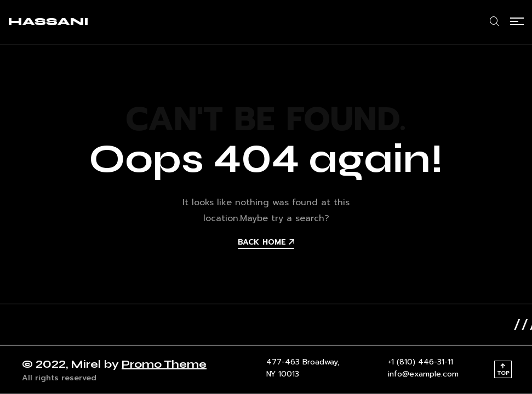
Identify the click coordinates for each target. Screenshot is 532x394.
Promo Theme (164, 364)
